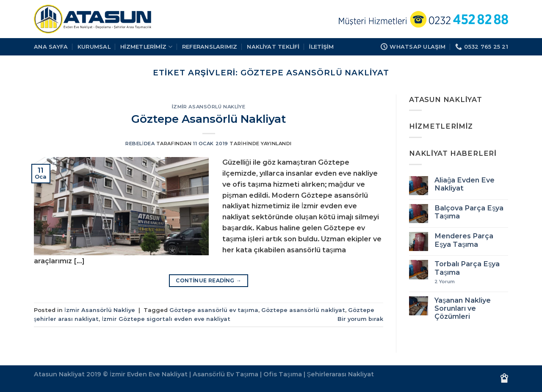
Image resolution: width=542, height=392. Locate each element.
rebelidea (140, 144)
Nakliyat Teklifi (273, 47)
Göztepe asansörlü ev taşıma (214, 310)
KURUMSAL (94, 47)
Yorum (445, 282)
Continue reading (208, 280)
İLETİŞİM (321, 47)
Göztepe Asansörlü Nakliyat (209, 119)
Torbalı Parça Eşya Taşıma (467, 268)
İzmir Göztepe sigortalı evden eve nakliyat (166, 319)
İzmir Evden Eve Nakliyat (149, 374)
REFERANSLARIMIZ (210, 47)
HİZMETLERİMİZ (147, 47)
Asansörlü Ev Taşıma (225, 374)
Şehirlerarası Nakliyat (341, 374)
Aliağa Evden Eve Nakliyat (465, 184)
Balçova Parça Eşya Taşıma (469, 212)
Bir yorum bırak (360, 319)
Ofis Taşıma (282, 374)
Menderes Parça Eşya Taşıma (464, 240)
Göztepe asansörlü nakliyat (303, 310)
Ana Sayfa (51, 47)
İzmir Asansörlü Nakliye (209, 107)
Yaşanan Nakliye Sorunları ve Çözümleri (463, 309)
